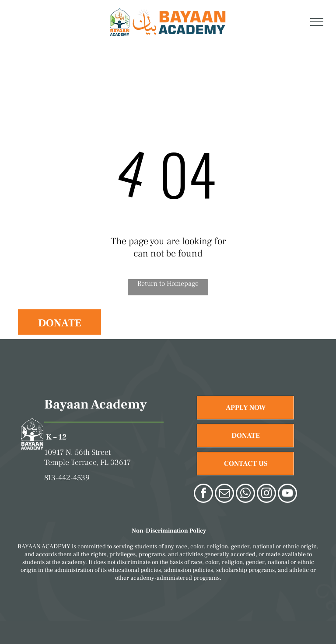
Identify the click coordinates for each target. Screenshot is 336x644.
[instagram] (266, 494)
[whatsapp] (245, 494)
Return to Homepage (168, 284)
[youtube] (287, 494)
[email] (224, 494)
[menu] (317, 22)
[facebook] (203, 494)
